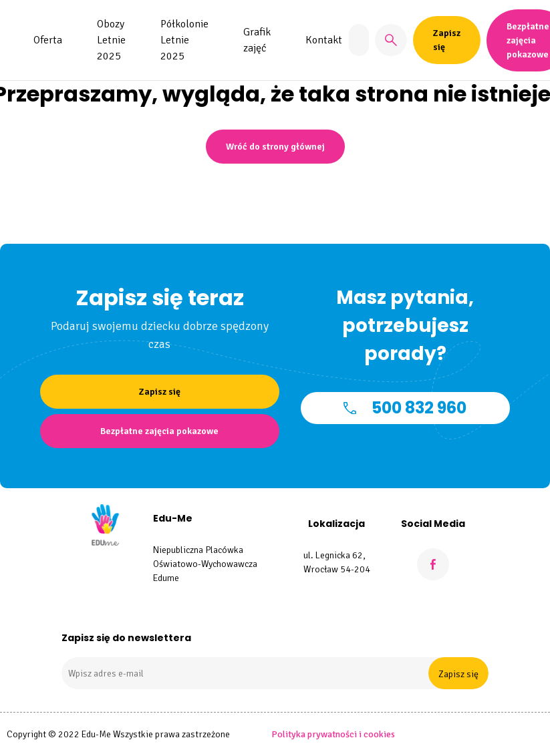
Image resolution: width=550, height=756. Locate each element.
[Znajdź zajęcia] (359, 40)
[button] (391, 40)
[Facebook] (433, 564)
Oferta (48, 40)
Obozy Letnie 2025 (111, 40)
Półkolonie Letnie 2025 (184, 40)
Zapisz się (458, 674)
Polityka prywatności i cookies (333, 734)
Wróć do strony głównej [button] (275, 147)
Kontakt (324, 40)
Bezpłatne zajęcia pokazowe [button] (159, 431)
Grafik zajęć (257, 40)
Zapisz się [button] (447, 40)
